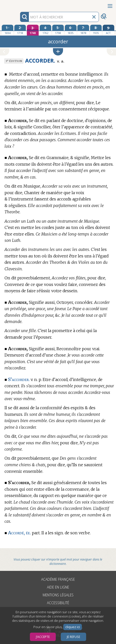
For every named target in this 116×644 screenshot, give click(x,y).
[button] (58, 52)
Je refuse (73, 637)
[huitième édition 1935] (96, 30)
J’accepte (43, 637)
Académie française (58, 579)
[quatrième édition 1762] (45, 30)
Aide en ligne (58, 587)
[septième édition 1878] (83, 30)
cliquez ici (73, 627)
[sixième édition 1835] (71, 30)
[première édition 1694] (8, 30)
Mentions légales (58, 595)
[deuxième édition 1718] (20, 30)
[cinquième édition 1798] (58, 30)
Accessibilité (58, 603)
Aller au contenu (20, 4)
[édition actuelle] (108, 30)
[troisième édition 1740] (33, 30)
